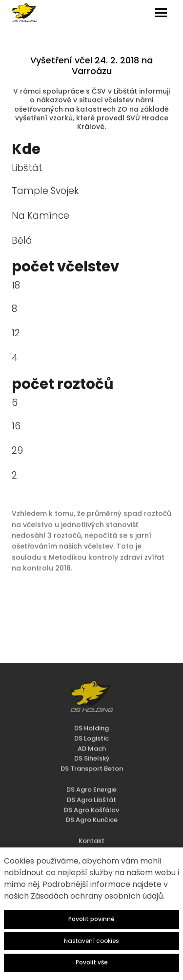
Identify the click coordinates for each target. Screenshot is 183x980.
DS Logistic (91, 723)
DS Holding (91, 713)
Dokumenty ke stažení (92, 836)
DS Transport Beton (92, 754)
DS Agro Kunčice (92, 805)
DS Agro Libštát (91, 785)
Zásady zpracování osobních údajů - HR (91, 846)
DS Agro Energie (91, 775)
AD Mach (92, 734)
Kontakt (91, 826)
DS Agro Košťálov (91, 795)
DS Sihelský (92, 744)
